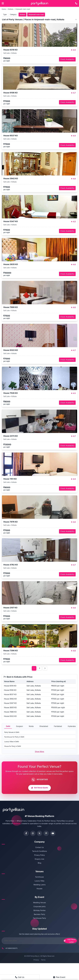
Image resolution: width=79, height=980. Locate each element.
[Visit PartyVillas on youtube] (53, 834)
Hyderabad (72, 726)
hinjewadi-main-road (23, 9)
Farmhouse (39, 877)
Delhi (8, 726)
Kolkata (11, 9)
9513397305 (42, 780)
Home (4, 9)
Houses (39, 889)
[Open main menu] (3, 3)
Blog (39, 863)
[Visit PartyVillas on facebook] (26, 834)
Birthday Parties (39, 911)
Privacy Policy (39, 856)
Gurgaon (19, 726)
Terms (43, 960)
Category (13, 14)
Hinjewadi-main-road (36, 14)
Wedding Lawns (39, 885)
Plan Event (59, 977)
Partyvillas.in (35, 956)
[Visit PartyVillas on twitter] (39, 834)
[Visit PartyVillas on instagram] (33, 834)
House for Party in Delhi (13, 746)
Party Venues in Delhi (12, 732)
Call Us (20, 977)
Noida (31, 726)
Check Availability (67, 59)
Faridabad (58, 726)
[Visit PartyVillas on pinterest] (46, 834)
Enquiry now (39, 859)
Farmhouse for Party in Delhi (14, 737)
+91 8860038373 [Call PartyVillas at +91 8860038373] (11, 949)
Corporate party (40, 907)
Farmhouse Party (40, 919)
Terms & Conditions (39, 852)
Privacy (36, 960)
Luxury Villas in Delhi (12, 742)
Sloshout (17, 824)
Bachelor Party (39, 915)
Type (5, 14)
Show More (39, 752)
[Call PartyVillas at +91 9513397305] (76, 3)
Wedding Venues (39, 903)
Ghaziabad (44, 726)
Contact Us (39, 848)
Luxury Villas (39, 881)
